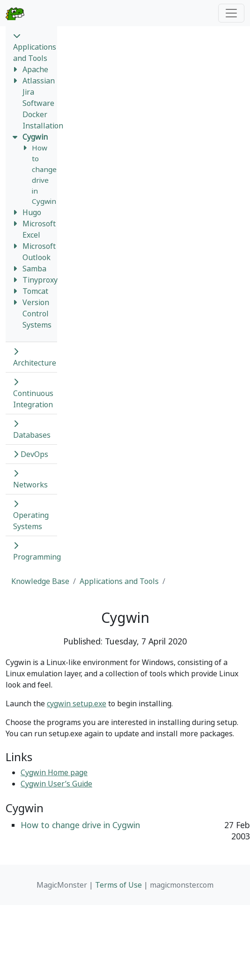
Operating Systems (31, 516)
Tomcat (35, 291)
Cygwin (35, 137)
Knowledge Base (40, 581)
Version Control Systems (37, 314)
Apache (35, 69)
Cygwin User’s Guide (56, 784)
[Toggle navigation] (231, 13)
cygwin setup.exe (77, 703)
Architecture (35, 358)
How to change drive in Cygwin (80, 825)
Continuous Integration (33, 394)
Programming (37, 552)
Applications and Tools (35, 48)
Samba (34, 269)
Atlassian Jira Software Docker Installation (43, 103)
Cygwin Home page (54, 772)
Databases (32, 430)
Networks (30, 480)
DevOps (31, 454)
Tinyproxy (40, 280)
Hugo (32, 212)
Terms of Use (118, 885)
